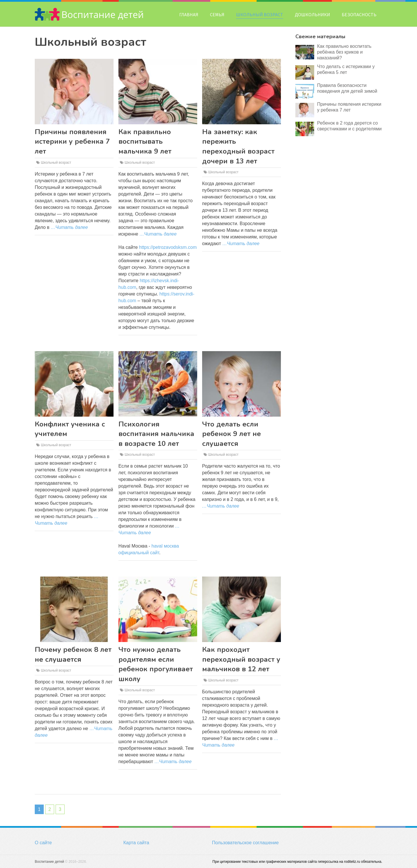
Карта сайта (136, 843)
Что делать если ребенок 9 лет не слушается (232, 434)
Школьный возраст (260, 14)
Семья (217, 14)
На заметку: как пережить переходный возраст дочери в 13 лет (238, 146)
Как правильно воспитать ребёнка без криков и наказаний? (344, 52)
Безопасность (359, 14)
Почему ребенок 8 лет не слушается (73, 654)
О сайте (43, 843)
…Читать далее (69, 227)
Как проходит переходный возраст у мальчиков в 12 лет (241, 659)
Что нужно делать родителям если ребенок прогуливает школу (156, 664)
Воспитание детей (49, 862)
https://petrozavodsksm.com (168, 247)
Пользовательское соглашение (245, 843)
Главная (189, 14)
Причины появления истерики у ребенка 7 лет (72, 142)
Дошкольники (312, 14)
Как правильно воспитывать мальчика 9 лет (145, 142)
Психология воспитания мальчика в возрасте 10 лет (156, 434)
